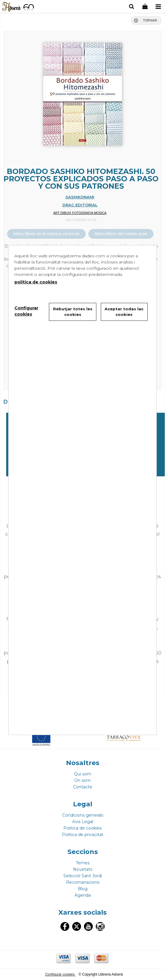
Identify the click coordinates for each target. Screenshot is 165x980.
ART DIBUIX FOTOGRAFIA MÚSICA (80, 213)
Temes (83, 863)
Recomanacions (83, 882)
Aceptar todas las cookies (124, 311)
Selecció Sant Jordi (83, 876)
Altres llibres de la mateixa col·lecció (46, 234)
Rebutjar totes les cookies (73, 311)
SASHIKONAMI (80, 197)
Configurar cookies (60, 974)
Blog (83, 889)
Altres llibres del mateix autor (121, 234)
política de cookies (36, 282)
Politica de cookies (82, 828)
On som (82, 780)
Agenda (83, 895)
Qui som (83, 774)
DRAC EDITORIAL (80, 205)
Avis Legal (83, 822)
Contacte (83, 787)
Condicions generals (83, 815)
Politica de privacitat (83, 835)
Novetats (83, 869)
